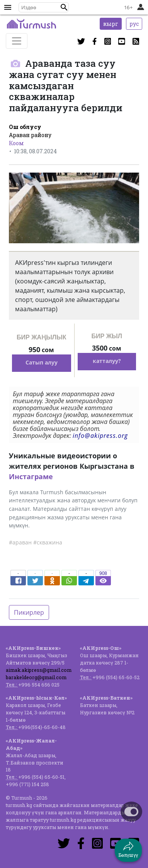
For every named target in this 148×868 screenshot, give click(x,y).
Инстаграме (31, 476)
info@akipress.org (100, 436)
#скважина (48, 542)
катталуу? (107, 361)
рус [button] (134, 24)
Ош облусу (25, 127)
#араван (20, 542)
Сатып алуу (42, 362)
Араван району (30, 135)
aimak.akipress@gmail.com (39, 670)
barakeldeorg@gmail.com (36, 677)
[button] (64, 7)
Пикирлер (29, 612)
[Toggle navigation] (17, 41)
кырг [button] (111, 24)
